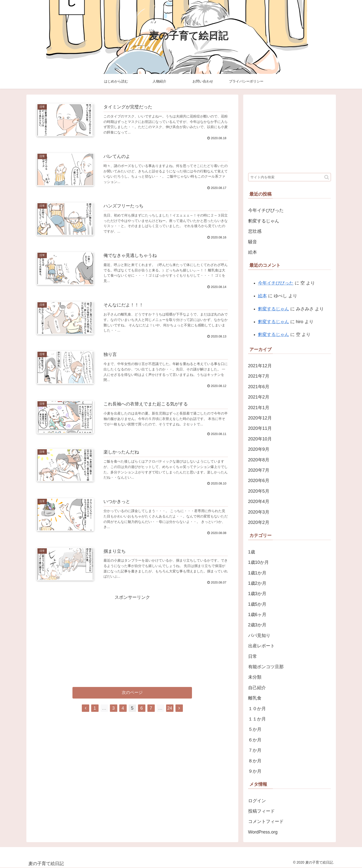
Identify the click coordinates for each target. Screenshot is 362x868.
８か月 (255, 761)
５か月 (255, 729)
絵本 (253, 252)
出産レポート (261, 646)
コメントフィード (266, 821)
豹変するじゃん (264, 221)
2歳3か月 (257, 625)
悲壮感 (255, 231)
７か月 (255, 750)
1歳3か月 (257, 594)
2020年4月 (259, 501)
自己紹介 (257, 688)
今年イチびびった (266, 210)
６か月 (255, 740)
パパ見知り (259, 635)
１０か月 (257, 709)
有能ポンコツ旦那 (266, 667)
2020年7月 (259, 470)
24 (170, 708)
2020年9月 (259, 449)
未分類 (255, 677)
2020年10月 (260, 439)
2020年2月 (259, 522)
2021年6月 (259, 387)
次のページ (132, 693)
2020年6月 (259, 481)
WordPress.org (263, 832)
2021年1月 (259, 408)
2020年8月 (259, 460)
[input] (290, 177)
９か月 (255, 771)
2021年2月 (259, 397)
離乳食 (255, 698)
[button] (327, 177)
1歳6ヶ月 (257, 615)
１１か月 (257, 719)
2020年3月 (259, 512)
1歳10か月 (259, 562)
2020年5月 (259, 491)
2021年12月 (260, 366)
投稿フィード (261, 811)
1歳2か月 (257, 583)
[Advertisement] (132, 636)
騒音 (253, 242)
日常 (253, 656)
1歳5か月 (257, 604)
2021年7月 (259, 376)
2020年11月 (260, 428)
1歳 (252, 552)
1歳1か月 (257, 573)
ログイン (257, 801)
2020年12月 (260, 418)
